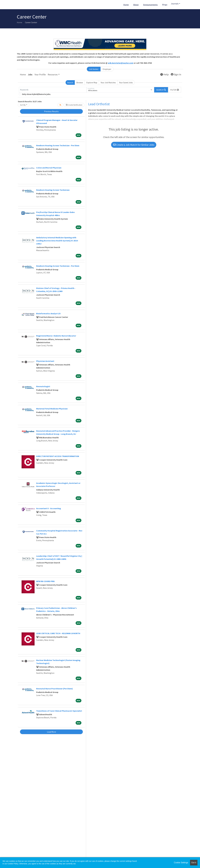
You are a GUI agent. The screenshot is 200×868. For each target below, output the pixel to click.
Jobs (30, 74)
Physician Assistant (45, 361)
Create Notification (74, 105)
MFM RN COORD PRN (45, 581)
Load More (51, 732)
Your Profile (40, 74)
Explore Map (92, 82)
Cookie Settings (181, 863)
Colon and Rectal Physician (49, 168)
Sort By (23, 105)
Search (70, 82)
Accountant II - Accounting (49, 508)
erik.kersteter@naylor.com (121, 63)
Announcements (150, 5)
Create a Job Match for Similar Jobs (134, 145)
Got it (194, 863)
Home (126, 5)
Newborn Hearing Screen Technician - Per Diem (58, 145)
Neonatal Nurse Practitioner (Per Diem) (55, 689)
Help (165, 74)
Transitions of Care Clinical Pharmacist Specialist (59, 711)
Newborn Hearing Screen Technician (53, 190)
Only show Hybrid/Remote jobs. (36, 94)
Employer (107, 69)
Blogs (165, 5)
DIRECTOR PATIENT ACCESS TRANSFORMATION (58, 456)
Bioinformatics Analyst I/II (48, 313)
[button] (175, 90)
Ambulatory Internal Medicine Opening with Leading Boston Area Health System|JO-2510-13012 (57, 241)
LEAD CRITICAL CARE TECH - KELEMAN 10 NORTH (58, 633)
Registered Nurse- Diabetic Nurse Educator (56, 336)
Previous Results (51, 111)
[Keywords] (53, 90)
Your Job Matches (108, 82)
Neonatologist (43, 386)
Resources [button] (53, 74)
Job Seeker (94, 69)
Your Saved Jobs (126, 82)
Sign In (176, 74)
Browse (80, 82)
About (136, 5)
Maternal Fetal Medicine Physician (52, 409)
